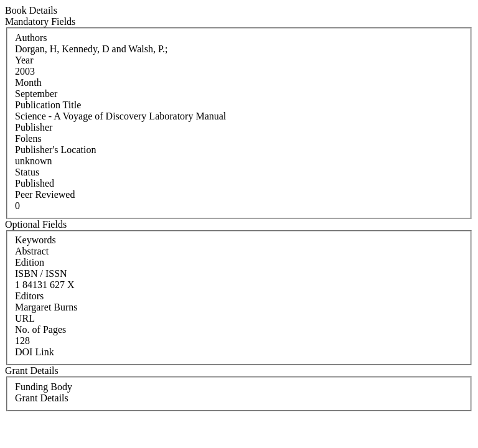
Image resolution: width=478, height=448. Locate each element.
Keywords (35, 240)
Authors (31, 38)
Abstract (32, 251)
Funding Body (44, 387)
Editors (29, 296)
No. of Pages (40, 329)
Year (24, 60)
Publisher (34, 127)
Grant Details (42, 398)
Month (28, 82)
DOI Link (35, 352)
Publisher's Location (55, 150)
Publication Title (48, 105)
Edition (30, 262)
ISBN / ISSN (41, 273)
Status (27, 172)
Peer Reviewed (45, 194)
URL (25, 318)
